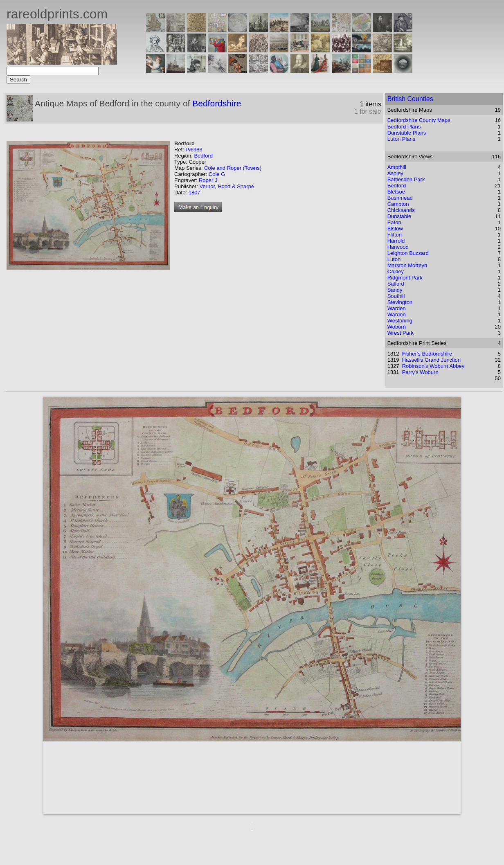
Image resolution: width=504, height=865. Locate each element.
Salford (396, 284)
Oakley (396, 271)
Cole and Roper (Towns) (233, 168)
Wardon (397, 314)
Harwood (398, 247)
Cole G (217, 174)
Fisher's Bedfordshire (427, 354)
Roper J (208, 180)
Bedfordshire (217, 103)
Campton (398, 204)
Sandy (395, 290)
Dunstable (399, 216)
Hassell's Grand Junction (431, 360)
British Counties (410, 99)
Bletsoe (396, 192)
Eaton (394, 222)
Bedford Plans (404, 127)
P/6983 (194, 150)
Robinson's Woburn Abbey (433, 366)
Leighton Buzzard (408, 253)
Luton (394, 259)
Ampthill (397, 167)
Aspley (395, 173)
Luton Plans (402, 139)
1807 (195, 193)
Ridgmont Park (405, 278)
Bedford (203, 156)
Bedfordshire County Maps (419, 120)
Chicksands (401, 210)
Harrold (396, 241)
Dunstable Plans (407, 133)
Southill (396, 296)
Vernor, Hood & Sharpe (227, 186)
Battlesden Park (406, 179)
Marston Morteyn (407, 265)
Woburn (397, 327)
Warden (397, 308)
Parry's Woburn (420, 372)
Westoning (400, 321)
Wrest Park (400, 333)
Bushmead (400, 198)
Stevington (400, 302)
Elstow (395, 229)
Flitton (395, 235)
